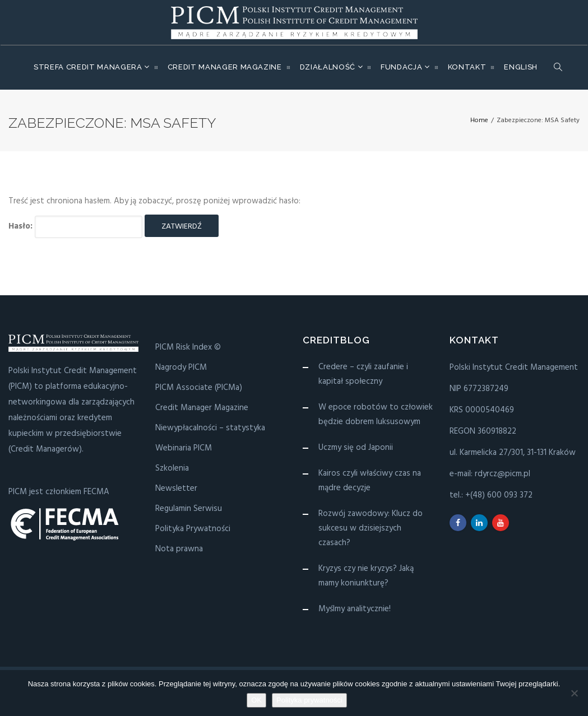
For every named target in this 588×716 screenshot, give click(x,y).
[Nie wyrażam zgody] (574, 693)
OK (256, 700)
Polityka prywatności (309, 700)
